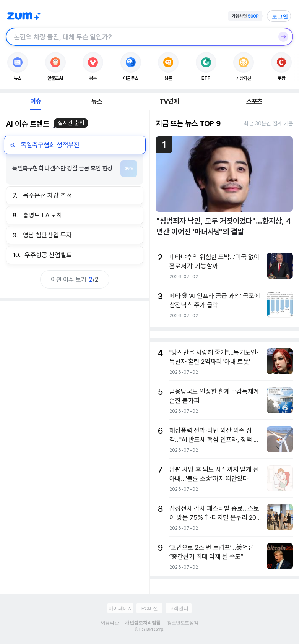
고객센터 (179, 608)
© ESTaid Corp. (149, 629)
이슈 (36, 101)
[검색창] (140, 37)
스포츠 (254, 101)
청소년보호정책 (183, 623)
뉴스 (97, 101)
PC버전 (149, 608)
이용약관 (110, 623)
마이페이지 (121, 608)
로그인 (280, 16)
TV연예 (169, 101)
